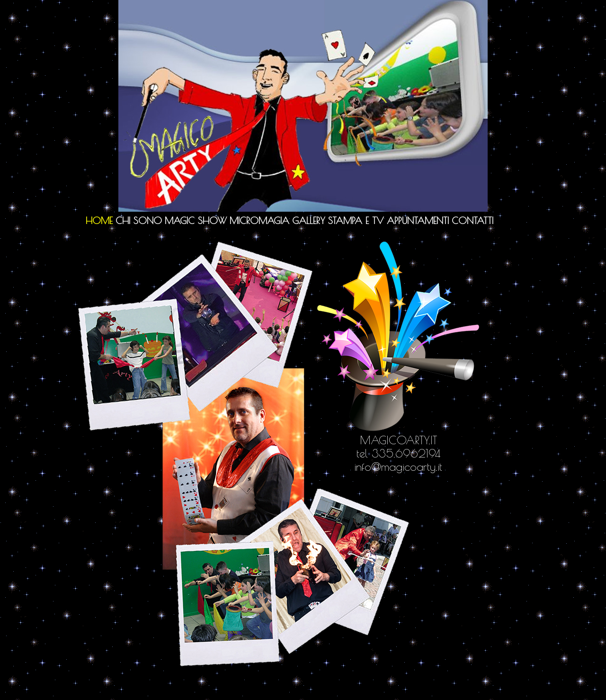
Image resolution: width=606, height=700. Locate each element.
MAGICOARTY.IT (398, 440)
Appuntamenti (418, 220)
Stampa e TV (356, 220)
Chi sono (139, 220)
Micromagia (259, 220)
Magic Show (196, 220)
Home (99, 220)
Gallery (309, 220)
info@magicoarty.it (398, 467)
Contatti (472, 220)
